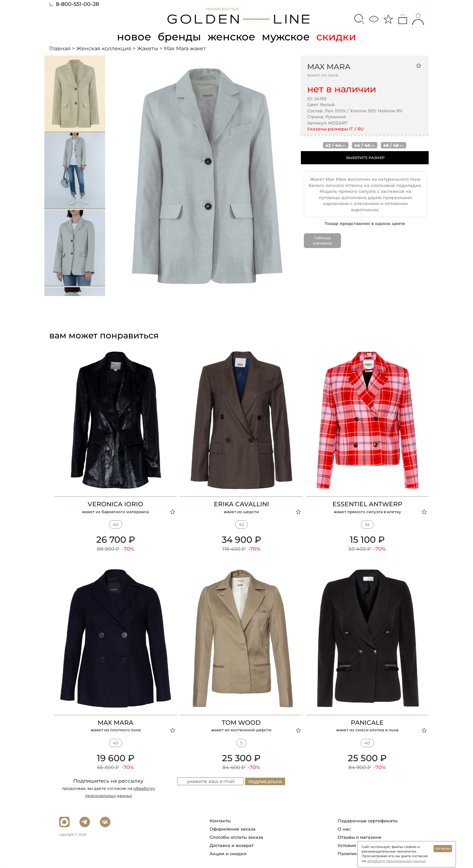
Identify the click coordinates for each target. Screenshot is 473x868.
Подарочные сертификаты (368, 821)
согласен (443, 848)
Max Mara (329, 67)
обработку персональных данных (396, 861)
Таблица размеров (323, 240)
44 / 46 (365, 145)
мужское (286, 37)
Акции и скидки (228, 854)
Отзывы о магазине (360, 837)
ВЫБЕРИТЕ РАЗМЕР (365, 158)
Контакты (220, 821)
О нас (344, 829)
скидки (336, 37)
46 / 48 (394, 145)
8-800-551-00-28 (74, 4)
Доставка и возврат (232, 845)
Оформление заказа (233, 829)
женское (231, 37)
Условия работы (356, 845)
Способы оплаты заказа (236, 837)
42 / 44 (336, 145)
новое (134, 37)
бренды (179, 37)
